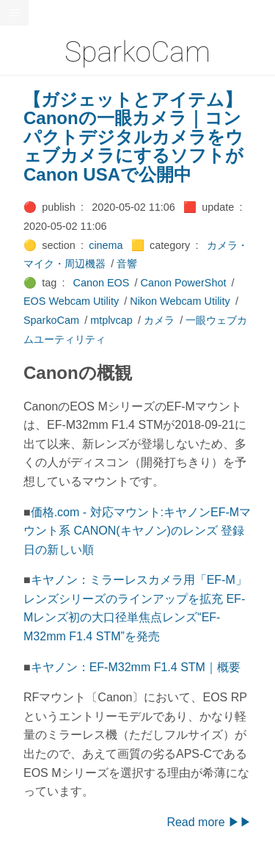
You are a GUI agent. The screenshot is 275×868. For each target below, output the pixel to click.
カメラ (159, 320)
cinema (106, 245)
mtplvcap (111, 320)
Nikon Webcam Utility (180, 301)
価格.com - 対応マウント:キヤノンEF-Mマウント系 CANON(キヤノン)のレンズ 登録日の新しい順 (137, 531)
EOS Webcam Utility (71, 301)
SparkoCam (51, 320)
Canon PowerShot (184, 283)
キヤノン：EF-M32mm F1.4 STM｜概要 (136, 667)
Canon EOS (102, 283)
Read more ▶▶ (209, 822)
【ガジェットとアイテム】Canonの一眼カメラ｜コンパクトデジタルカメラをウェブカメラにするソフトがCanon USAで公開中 (133, 137)
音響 (127, 264)
